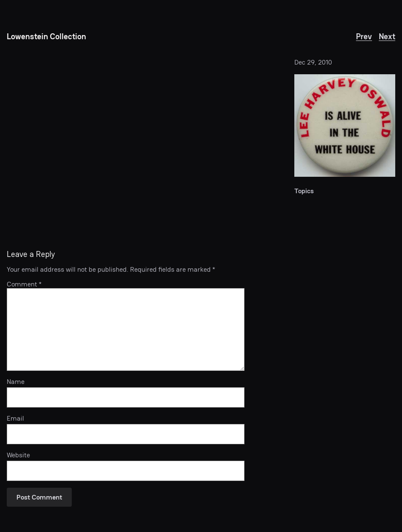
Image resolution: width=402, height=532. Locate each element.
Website (18, 455)
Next (387, 36)
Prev (364, 36)
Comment (24, 284)
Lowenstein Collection (46, 36)
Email (15, 418)
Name (16, 382)
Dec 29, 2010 (313, 62)
